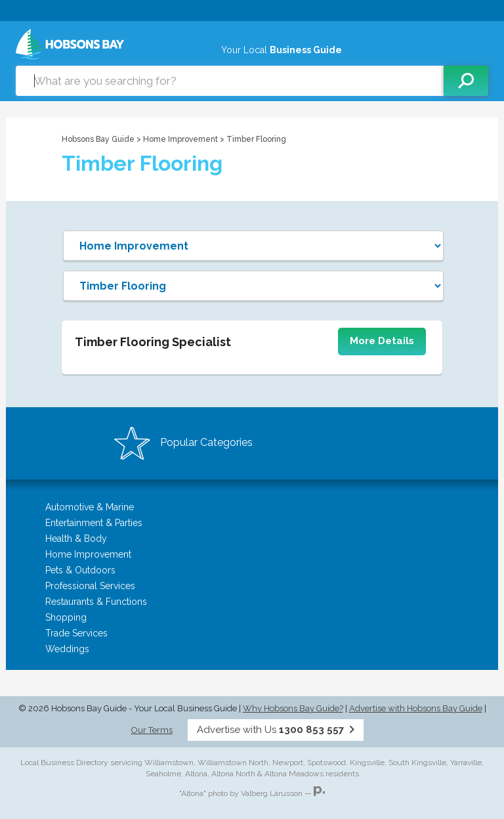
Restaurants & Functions (96, 602)
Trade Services (76, 633)
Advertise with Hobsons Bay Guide (416, 708)
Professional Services (90, 586)
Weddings (67, 649)
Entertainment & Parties (94, 523)
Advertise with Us (276, 730)
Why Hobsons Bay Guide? (293, 708)
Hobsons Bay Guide (98, 139)
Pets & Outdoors (80, 570)
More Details (382, 341)
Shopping (66, 617)
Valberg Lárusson (272, 793)
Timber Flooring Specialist (153, 342)
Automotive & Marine (90, 507)
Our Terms (152, 730)
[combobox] (230, 81)
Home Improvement (181, 139)
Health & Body (76, 539)
